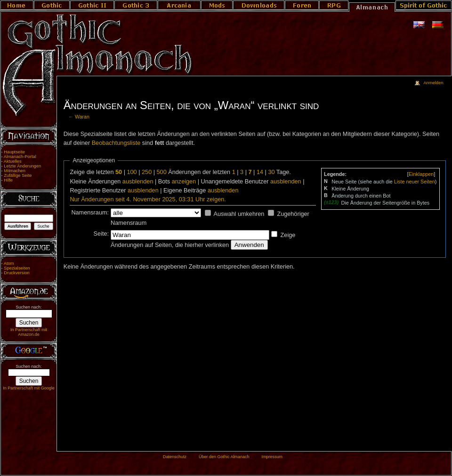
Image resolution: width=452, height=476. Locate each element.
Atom (9, 263)
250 (147, 172)
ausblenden (138, 182)
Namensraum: (90, 213)
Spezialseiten (17, 268)
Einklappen (421, 174)
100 (132, 172)
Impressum (272, 457)
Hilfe (8, 180)
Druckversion (16, 273)
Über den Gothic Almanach (224, 457)
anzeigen (184, 182)
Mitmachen (15, 171)
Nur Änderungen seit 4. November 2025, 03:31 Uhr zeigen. (148, 199)
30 (271, 172)
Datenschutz (175, 457)
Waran (82, 117)
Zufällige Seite (18, 175)
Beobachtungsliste (116, 143)
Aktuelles (13, 161)
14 (260, 172)
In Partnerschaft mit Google (29, 388)
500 (162, 172)
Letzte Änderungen (22, 166)
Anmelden (433, 83)
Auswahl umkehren (239, 214)
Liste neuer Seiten (415, 182)
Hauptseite (14, 152)
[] (421, 174)
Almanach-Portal (20, 157)
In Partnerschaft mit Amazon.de (29, 332)
